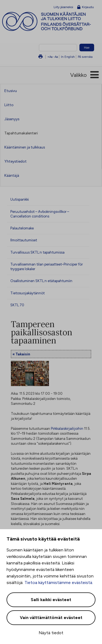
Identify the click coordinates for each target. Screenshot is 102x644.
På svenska (85, 57)
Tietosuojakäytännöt (27, 293)
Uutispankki (20, 199)
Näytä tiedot (51, 633)
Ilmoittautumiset (24, 240)
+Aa (50, 57)
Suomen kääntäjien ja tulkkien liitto (52, 21)
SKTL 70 (17, 305)
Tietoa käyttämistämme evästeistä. (59, 583)
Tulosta (41, 57)
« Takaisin (21, 354)
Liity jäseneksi (63, 7)
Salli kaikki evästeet (51, 600)
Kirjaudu (86, 7)
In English (68, 57)
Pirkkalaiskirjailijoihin (67, 428)
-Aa (56, 57)
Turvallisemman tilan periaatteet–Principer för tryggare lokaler (47, 266)
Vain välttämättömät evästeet (51, 618)
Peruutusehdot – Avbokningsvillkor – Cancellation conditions (40, 214)
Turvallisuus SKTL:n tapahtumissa (37, 252)
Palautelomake (22, 228)
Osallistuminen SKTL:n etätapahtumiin (41, 281)
